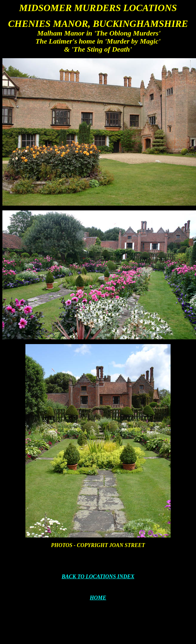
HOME (98, 598)
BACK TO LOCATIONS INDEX (98, 577)
